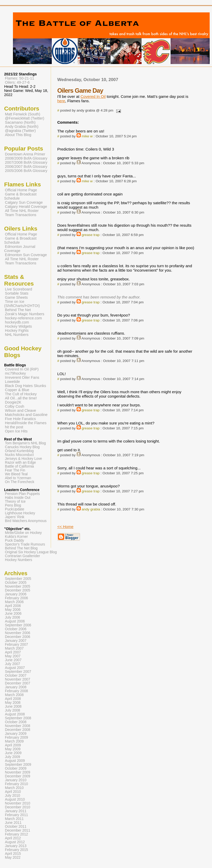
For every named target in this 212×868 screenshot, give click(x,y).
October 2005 (16, 583)
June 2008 (13, 707)
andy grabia (91, 509)
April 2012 (13, 838)
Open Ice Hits (16, 431)
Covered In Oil (93, 96)
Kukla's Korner (16, 537)
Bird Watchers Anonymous (26, 521)
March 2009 (14, 741)
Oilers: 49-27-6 (17, 82)
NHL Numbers (17, 335)
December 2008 (18, 730)
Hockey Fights (17, 330)
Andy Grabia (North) (22, 127)
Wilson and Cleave (20, 411)
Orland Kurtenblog (19, 451)
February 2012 (16, 834)
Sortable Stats (17, 293)
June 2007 (13, 660)
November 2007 (18, 679)
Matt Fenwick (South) (23, 114)
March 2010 (14, 788)
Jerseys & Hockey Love (23, 459)
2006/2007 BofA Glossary (26, 167)
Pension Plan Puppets (22, 494)
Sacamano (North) (20, 122)
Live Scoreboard (19, 289)
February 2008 (16, 691)
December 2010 (18, 807)
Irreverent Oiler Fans (22, 377)
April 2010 (13, 792)
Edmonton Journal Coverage (20, 249)
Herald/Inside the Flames (26, 423)
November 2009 (18, 772)
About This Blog (18, 135)
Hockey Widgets (18, 326)
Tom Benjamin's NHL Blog (25, 443)
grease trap (90, 235)
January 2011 (16, 811)
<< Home (65, 527)
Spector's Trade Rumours (25, 544)
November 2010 (18, 803)
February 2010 (16, 784)
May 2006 (13, 610)
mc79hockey (15, 373)
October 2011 (16, 827)
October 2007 (16, 676)
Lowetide (12, 382)
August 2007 (15, 668)
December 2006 (18, 637)
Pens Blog (13, 505)
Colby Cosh (15, 406)
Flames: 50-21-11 (20, 78)
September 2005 (18, 579)
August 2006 (15, 621)
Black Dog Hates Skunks (25, 386)
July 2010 (13, 796)
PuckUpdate (15, 509)
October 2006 (16, 629)
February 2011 (16, 815)
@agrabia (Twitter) (20, 131)
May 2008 (13, 703)
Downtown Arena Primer (25, 154)
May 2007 (13, 656)
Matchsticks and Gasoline (26, 415)
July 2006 (13, 617)
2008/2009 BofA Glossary (26, 158)
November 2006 (18, 633)
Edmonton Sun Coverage (26, 255)
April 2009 (13, 745)
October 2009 (16, 768)
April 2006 (13, 606)
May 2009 (13, 749)
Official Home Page (21, 190)
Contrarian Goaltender (23, 556)
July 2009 (13, 757)
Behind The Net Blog (21, 548)
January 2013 (16, 846)
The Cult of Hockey (21, 394)
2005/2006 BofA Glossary (26, 171)
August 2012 (15, 842)
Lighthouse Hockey (20, 513)
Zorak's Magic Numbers (25, 314)
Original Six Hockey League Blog (31, 552)
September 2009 (18, 765)
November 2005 (18, 586)
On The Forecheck (20, 482)
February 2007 (16, 645)
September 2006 (18, 625)
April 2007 (13, 652)
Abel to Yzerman (18, 478)
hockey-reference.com (23, 318)
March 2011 (14, 819)
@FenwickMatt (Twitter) (25, 118)
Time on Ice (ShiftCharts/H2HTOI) (22, 304)
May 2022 (13, 858)
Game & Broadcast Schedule (20, 196)
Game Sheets (16, 297)
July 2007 (13, 664)
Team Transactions (21, 215)
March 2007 (14, 648)
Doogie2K (13, 402)
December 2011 (18, 830)
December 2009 (18, 776)
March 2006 (14, 602)
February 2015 (16, 850)
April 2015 (13, 854)
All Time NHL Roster (22, 211)
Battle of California (19, 466)
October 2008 (16, 722)
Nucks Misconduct (19, 455)
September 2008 (18, 718)
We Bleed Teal (16, 474)
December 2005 (18, 590)
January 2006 (16, 594)
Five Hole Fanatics (20, 419)
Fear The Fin (15, 470)
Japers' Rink (15, 517)
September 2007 (18, 672)
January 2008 (16, 687)
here (61, 101)
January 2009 (16, 734)
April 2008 (13, 699)
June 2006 (13, 614)
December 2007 (18, 683)
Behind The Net (18, 310)
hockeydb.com (17, 322)
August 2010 (15, 799)
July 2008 (13, 710)
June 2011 (13, 823)
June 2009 (13, 753)
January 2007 (16, 641)
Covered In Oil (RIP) (22, 369)
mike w (87, 136)
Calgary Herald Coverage (26, 207)
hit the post (14, 427)
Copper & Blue (17, 390)
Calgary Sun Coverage (24, 202)
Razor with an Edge (20, 463)
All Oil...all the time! (21, 398)
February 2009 (16, 737)
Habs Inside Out (18, 498)
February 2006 (16, 598)
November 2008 (18, 726)
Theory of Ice (15, 502)
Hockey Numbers (19, 560)
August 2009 (15, 761)
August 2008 (15, 714)
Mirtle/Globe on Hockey (23, 533)
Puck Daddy (14, 540)
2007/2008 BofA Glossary (26, 162)
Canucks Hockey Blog (22, 447)
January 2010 (16, 780)
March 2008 (14, 695)
